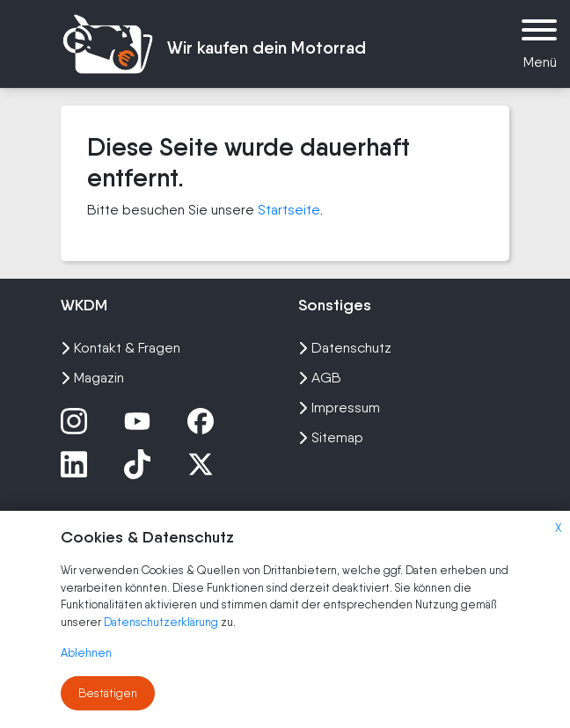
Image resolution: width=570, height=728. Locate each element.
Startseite (289, 210)
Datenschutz (345, 348)
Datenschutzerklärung (162, 622)
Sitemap (331, 437)
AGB (320, 378)
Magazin (92, 378)
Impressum (339, 408)
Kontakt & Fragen (121, 348)
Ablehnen (86, 653)
